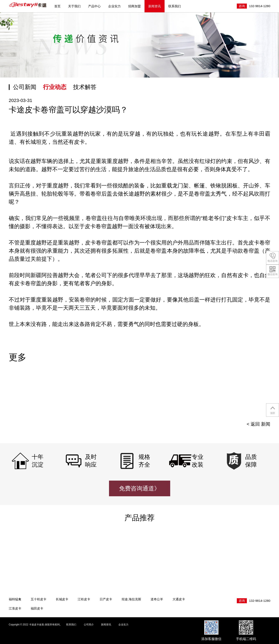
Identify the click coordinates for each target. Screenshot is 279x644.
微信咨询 (273, 271)
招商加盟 (134, 6)
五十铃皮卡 (39, 599)
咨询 (242, 6)
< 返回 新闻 (258, 424)
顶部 (273, 410)
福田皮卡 (37, 608)
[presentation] (262, 394)
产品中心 (94, 6)
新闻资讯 (155, 6)
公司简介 (89, 625)
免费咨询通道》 (139, 488)
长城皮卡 (62, 599)
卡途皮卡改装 (28, 5)
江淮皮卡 (15, 608)
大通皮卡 (179, 599)
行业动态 (55, 87)
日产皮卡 (106, 599)
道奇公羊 (157, 599)
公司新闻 (25, 87)
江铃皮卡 (84, 599)
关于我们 (74, 6)
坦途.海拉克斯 (131, 599)
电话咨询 (273, 258)
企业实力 (114, 6)
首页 (57, 6)
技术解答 (85, 87)
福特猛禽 (15, 599)
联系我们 (175, 6)
